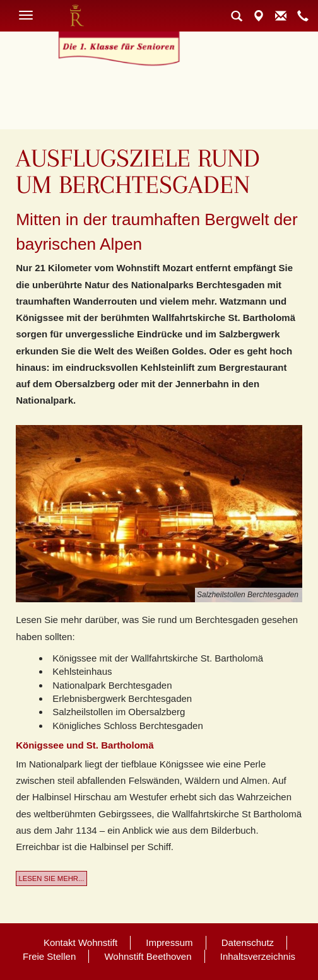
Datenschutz (248, 942)
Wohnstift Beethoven (148, 956)
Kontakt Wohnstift (80, 942)
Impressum (169, 942)
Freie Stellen (49, 956)
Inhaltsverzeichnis (258, 956)
